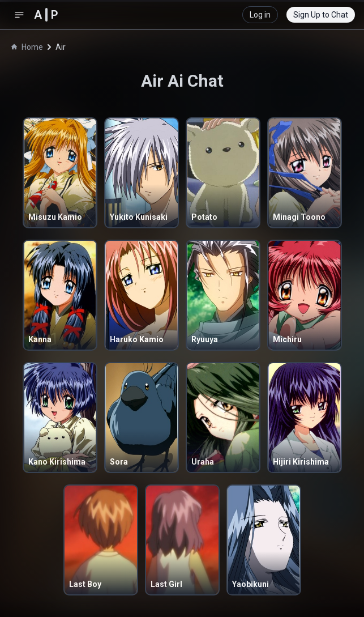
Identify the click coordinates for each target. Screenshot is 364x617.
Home (27, 47)
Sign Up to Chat (321, 15)
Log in (260, 15)
